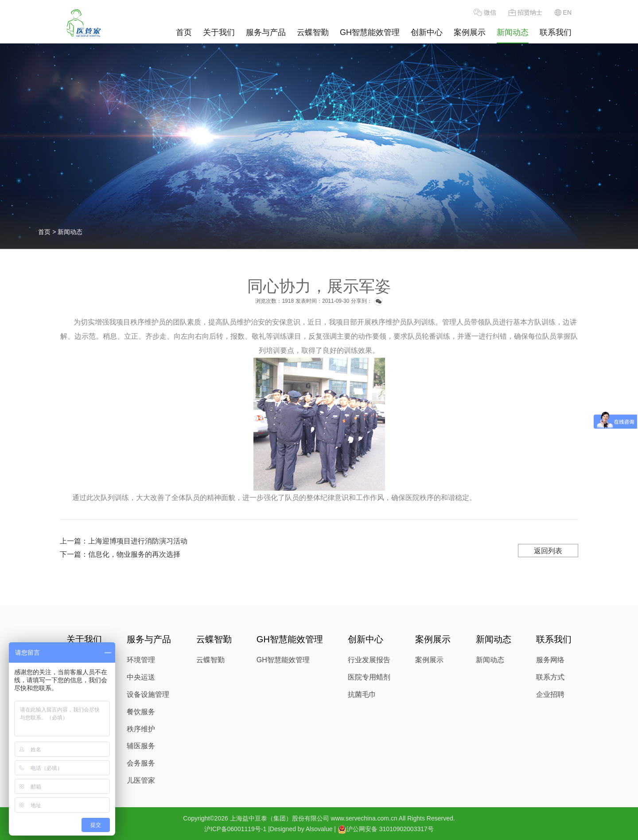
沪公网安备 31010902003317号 (386, 829)
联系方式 (550, 677)
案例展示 (470, 32)
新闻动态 (513, 32)
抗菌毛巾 (362, 694)
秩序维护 (141, 729)
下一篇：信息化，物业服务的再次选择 (120, 554)
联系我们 (556, 32)
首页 (184, 32)
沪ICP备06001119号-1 (235, 829)
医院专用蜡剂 (369, 677)
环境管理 (141, 660)
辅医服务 (141, 746)
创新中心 (427, 32)
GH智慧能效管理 (370, 32)
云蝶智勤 (313, 32)
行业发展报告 (369, 660)
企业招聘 (550, 694)
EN (563, 12)
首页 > (48, 232)
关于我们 (219, 32)
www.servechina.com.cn (364, 818)
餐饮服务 (141, 712)
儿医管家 (141, 780)
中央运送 (141, 677)
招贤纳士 (525, 12)
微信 (485, 12)
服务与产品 (266, 32)
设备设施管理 (148, 694)
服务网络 (550, 660)
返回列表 (548, 551)
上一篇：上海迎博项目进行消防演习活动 (124, 541)
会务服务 (141, 763)
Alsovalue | (321, 829)
